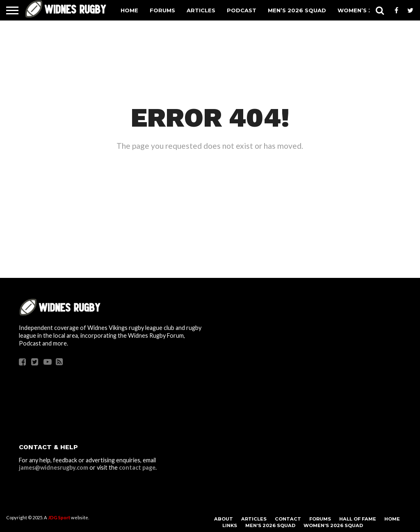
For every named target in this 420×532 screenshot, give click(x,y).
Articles (201, 10)
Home (129, 10)
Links (230, 525)
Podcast (242, 10)
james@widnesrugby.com (54, 467)
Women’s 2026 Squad (333, 525)
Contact (288, 519)
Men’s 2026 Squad (297, 10)
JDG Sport (59, 517)
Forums (162, 10)
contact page (137, 467)
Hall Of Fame (358, 519)
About (224, 519)
